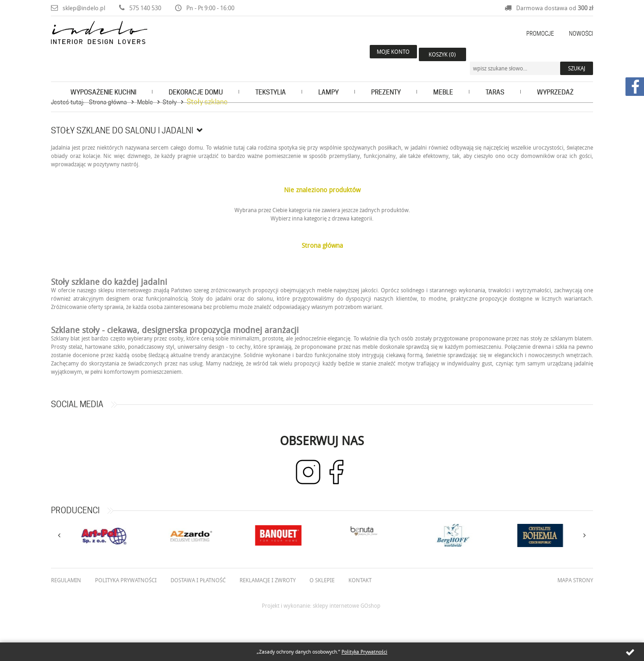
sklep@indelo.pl (84, 8)
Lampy (328, 82)
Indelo (115, 44)
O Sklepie (322, 580)
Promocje (540, 34)
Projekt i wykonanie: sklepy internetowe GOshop (321, 605)
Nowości (581, 34)
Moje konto (387, 54)
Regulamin (66, 580)
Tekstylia (271, 82)
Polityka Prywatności (364, 652)
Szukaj (577, 54)
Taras (495, 82)
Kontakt (360, 580)
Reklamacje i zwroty (268, 580)
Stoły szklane (207, 102)
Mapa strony (575, 580)
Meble (443, 82)
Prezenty (386, 82)
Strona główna (108, 102)
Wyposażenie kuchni (103, 82)
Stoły (170, 102)
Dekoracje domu (196, 82)
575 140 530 (145, 8)
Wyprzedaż (555, 82)
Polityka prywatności (126, 580)
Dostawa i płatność (198, 580)
